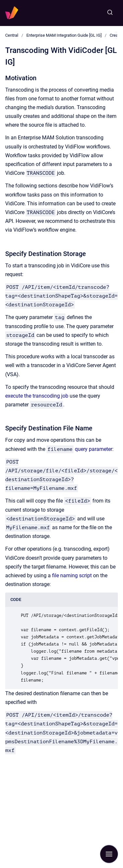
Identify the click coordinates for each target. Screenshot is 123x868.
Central (12, 35)
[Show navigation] (109, 854)
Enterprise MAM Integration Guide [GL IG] (64, 35)
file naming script (72, 575)
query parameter (94, 449)
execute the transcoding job (37, 396)
